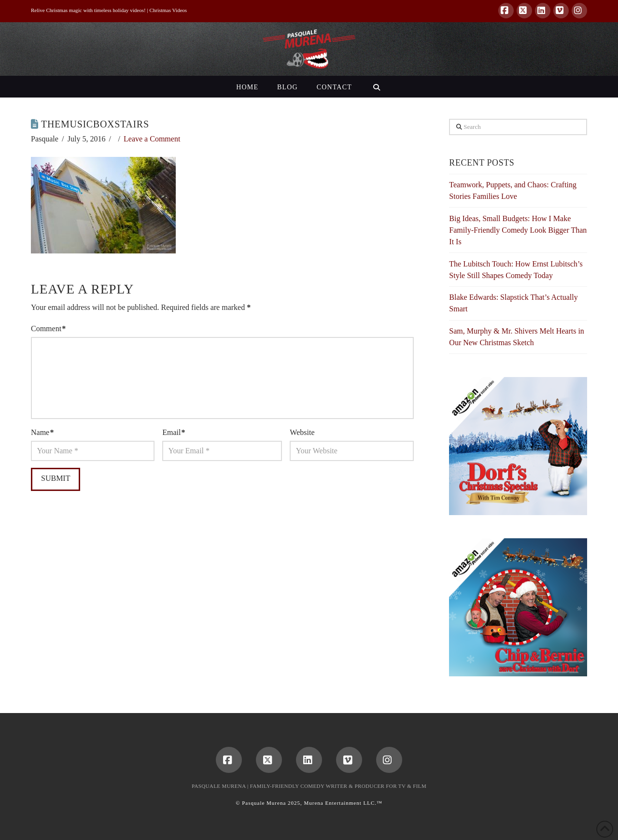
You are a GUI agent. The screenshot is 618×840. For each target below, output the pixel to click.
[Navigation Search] (376, 87)
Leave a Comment (152, 139)
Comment (48, 329)
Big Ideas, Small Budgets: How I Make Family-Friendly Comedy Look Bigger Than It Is (518, 230)
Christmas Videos (168, 10)
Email (174, 432)
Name (42, 432)
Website (302, 432)
